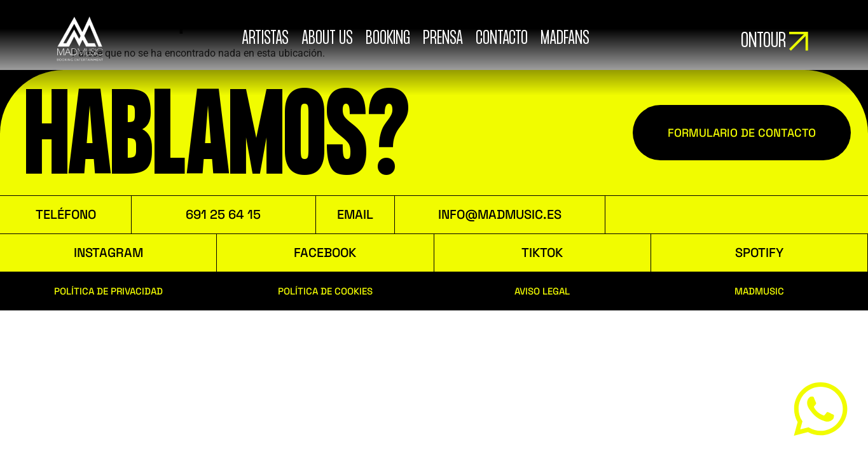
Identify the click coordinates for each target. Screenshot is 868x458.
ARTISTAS (265, 39)
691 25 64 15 (223, 214)
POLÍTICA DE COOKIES (325, 291)
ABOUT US (327, 39)
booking (387, 39)
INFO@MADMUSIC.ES (500, 214)
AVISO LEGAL (542, 291)
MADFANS (564, 39)
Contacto (501, 39)
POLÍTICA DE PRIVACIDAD (108, 291)
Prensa (442, 39)
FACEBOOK (325, 253)
